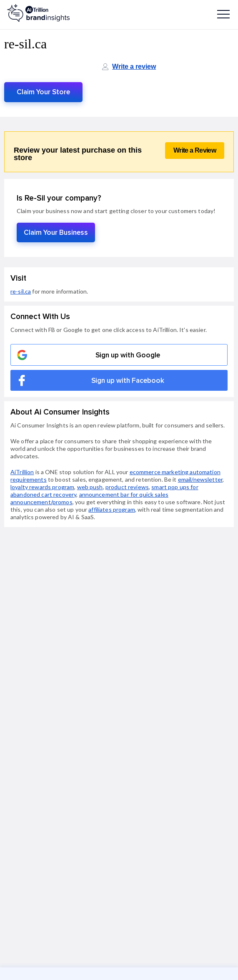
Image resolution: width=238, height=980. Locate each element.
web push (90, 487)
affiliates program (112, 509)
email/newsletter (200, 479)
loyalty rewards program (42, 487)
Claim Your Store (43, 92)
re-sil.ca (21, 291)
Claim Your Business (56, 232)
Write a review (134, 67)
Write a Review (195, 150)
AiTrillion (22, 472)
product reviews (127, 487)
